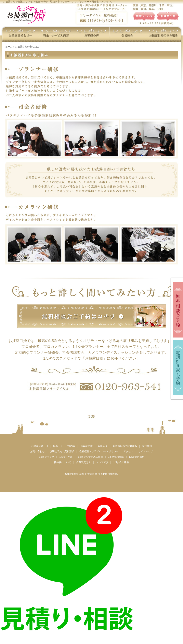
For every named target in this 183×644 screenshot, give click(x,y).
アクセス (128, 451)
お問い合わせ (37, 451)
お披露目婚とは (40, 446)
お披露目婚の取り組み (125, 446)
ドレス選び (102, 462)
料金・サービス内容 (64, 446)
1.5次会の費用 (137, 457)
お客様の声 (87, 446)
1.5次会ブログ (46, 457)
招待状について (63, 462)
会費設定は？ (83, 462)
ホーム (9, 47)
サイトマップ (146, 451)
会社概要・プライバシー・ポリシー (99, 451)
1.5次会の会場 (116, 457)
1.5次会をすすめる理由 (90, 457)
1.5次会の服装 (121, 462)
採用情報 (147, 446)
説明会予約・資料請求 (62, 451)
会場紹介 (103, 446)
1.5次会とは (66, 457)
